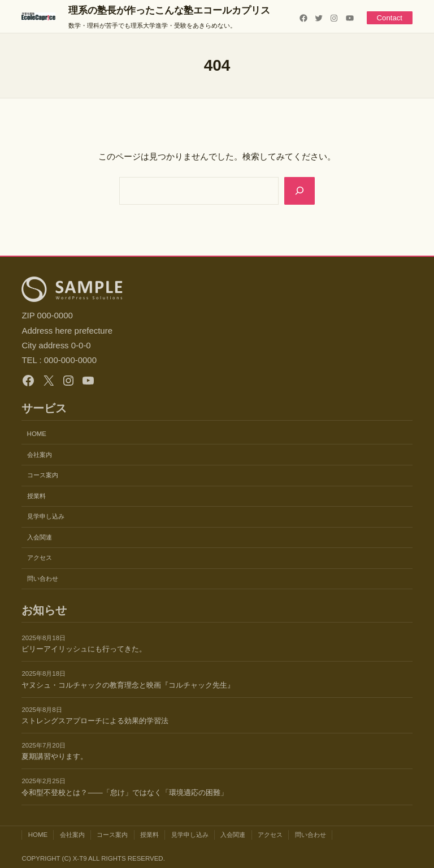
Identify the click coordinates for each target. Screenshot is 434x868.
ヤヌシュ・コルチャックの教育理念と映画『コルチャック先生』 (128, 685)
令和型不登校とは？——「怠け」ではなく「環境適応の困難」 (124, 793)
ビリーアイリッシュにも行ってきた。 (84, 649)
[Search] (300, 191)
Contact (389, 18)
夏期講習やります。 (55, 756)
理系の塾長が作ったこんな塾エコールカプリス (169, 10)
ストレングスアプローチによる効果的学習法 (95, 721)
